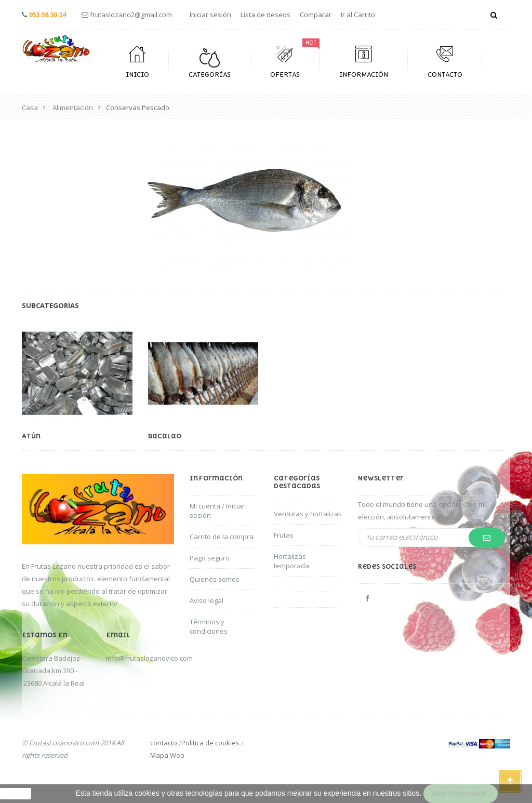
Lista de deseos (265, 15)
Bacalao (165, 436)
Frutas (284, 535)
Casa (30, 108)
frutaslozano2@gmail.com (131, 15)
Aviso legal (207, 600)
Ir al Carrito (358, 15)
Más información (461, 794)
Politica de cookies (210, 743)
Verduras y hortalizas (308, 514)
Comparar (316, 15)
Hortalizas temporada (291, 561)
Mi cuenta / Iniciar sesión (217, 511)
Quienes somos (215, 579)
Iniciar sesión (210, 15)
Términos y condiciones (209, 626)
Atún (31, 436)
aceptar (16, 794)
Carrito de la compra (222, 537)
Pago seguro (210, 558)
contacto (164, 743)
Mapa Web (167, 755)
